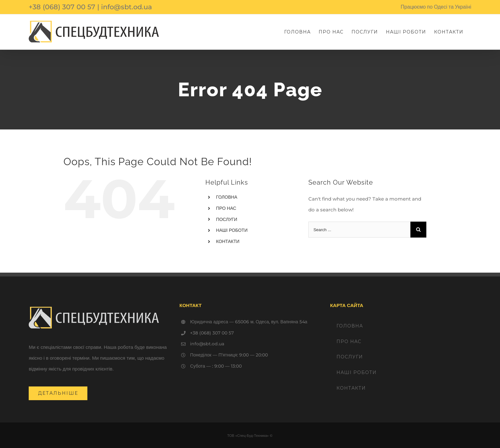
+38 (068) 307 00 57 (62, 7)
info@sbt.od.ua (127, 7)
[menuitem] (297, 32)
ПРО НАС (226, 208)
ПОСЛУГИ (227, 219)
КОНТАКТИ (228, 241)
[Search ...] (359, 230)
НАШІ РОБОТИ (232, 230)
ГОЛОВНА (227, 197)
